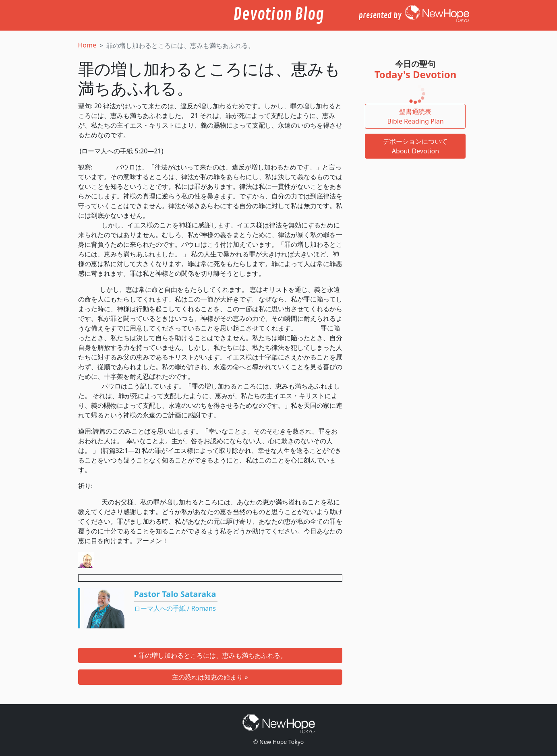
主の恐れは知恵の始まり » (210, 677)
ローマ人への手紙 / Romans (175, 608)
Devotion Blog (278, 14)
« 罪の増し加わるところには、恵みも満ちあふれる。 (210, 655)
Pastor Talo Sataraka (175, 594)
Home (87, 45)
